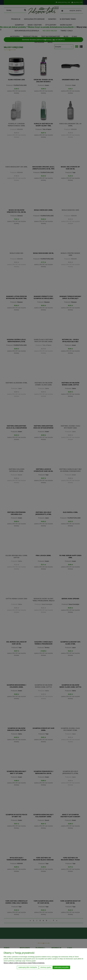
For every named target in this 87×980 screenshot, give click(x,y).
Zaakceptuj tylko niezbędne (28, 967)
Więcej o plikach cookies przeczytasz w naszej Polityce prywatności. (24, 963)
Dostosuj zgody (46, 967)
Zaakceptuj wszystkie (61, 967)
